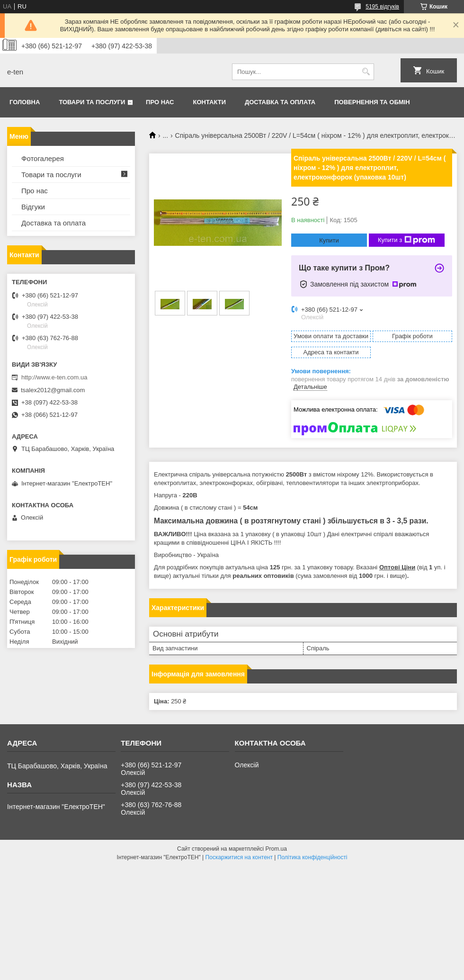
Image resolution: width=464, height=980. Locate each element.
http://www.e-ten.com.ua (54, 377)
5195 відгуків (382, 7)
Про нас (160, 102)
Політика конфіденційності (312, 857)
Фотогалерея (43, 158)
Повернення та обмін (372, 102)
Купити (329, 240)
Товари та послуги (92, 102)
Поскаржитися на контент (239, 857)
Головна (25, 102)
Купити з (406, 240)
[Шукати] (366, 72)
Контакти (210, 102)
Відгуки (33, 207)
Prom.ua (276, 849)
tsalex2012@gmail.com (53, 390)
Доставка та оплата (280, 102)
